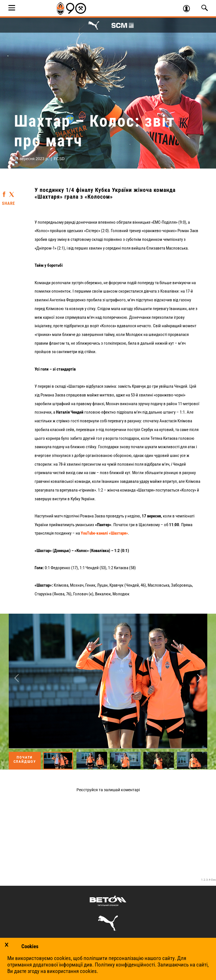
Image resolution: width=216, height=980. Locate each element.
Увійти (189, 9)
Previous (17, 678)
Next (199, 678)
